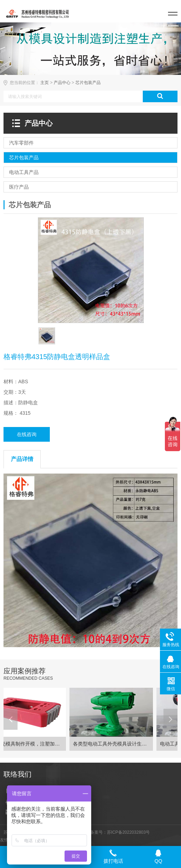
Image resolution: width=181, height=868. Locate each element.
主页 (45, 83)
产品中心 (62, 83)
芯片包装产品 (88, 83)
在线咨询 (27, 434)
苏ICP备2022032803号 (129, 832)
